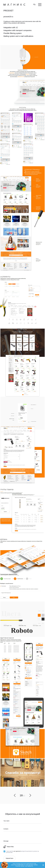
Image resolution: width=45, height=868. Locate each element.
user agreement (17, 851)
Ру (34, 4)
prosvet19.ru (8, 17)
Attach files (9, 847)
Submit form (9, 858)
